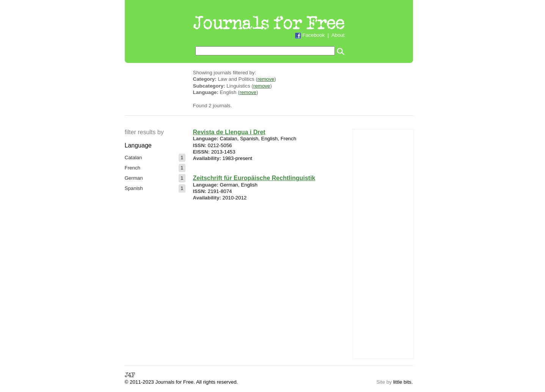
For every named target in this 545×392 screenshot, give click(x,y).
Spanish (134, 188)
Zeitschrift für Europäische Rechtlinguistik (254, 178)
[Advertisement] (383, 243)
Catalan (134, 158)
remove (266, 79)
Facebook (314, 35)
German (134, 178)
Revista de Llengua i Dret (229, 132)
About (338, 35)
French (133, 168)
